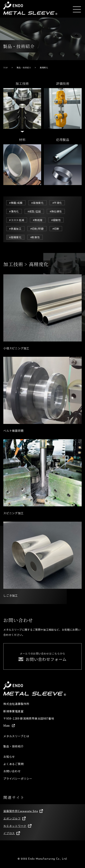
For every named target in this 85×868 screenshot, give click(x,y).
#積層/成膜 (16, 203)
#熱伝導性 (56, 211)
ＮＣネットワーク (17, 826)
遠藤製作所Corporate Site (23, 811)
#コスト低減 (17, 220)
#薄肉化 (14, 211)
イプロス (12, 833)
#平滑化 (57, 203)
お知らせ (9, 757)
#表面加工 (15, 229)
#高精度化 (15, 237)
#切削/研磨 (37, 229)
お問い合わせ (12, 771)
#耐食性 (35, 237)
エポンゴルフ (14, 819)
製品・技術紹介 (13, 746)
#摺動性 (56, 220)
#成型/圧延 (34, 211)
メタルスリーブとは (16, 736)
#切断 (56, 229)
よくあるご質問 (13, 764)
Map (9, 726)
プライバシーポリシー (18, 779)
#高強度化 (37, 203)
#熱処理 (38, 220)
